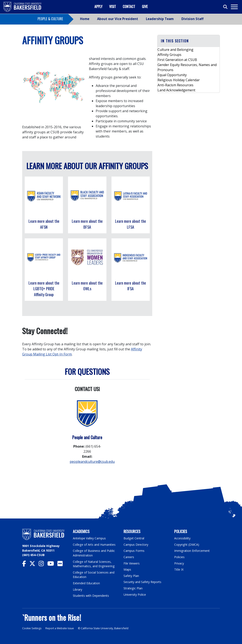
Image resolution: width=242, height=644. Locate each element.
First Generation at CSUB (177, 60)
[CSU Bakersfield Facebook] (26, 565)
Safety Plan (131, 576)
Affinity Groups (169, 55)
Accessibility (183, 538)
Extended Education (87, 583)
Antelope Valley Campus (90, 538)
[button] (189, 41)
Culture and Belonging (175, 50)
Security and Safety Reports (143, 582)
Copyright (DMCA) (187, 545)
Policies (179, 557)
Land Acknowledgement (176, 90)
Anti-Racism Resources (175, 85)
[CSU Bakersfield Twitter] (34, 565)
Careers (129, 557)
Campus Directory (136, 545)
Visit (113, 6)
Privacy (179, 563)
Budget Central (134, 538)
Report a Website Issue (61, 628)
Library (78, 589)
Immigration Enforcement (192, 551)
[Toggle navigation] (234, 7)
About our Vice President (118, 19)
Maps (127, 569)
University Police (135, 595)
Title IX (179, 569)
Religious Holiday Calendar (179, 80)
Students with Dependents (92, 596)
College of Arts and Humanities (95, 545)
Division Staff (192, 19)
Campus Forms (134, 551)
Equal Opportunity (172, 75)
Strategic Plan (133, 588)
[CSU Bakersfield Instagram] (43, 565)
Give (145, 6)
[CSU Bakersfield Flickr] (62, 565)
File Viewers (132, 563)
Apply (98, 6)
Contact (129, 6)
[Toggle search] (226, 7)
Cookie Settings (32, 628)
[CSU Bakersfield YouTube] (52, 565)
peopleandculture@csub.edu (92, 462)
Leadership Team (160, 19)
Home (85, 19)
